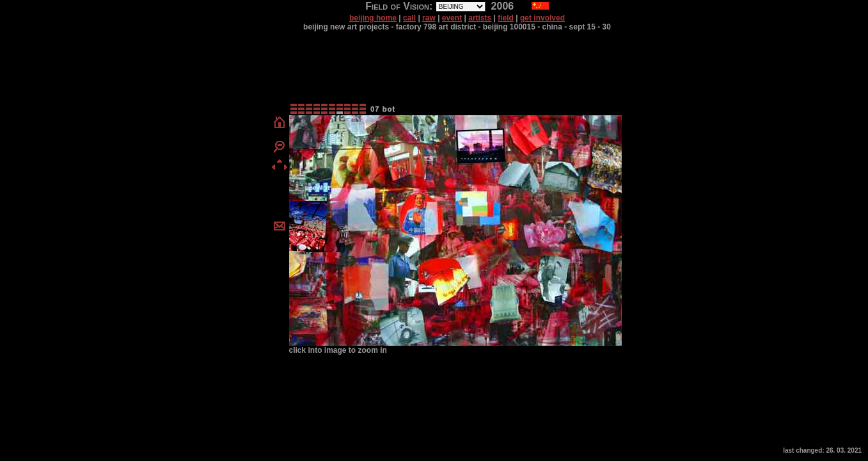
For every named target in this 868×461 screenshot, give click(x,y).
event (452, 18)
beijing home (373, 18)
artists (480, 18)
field (506, 18)
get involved (542, 18)
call (409, 18)
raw (429, 18)
